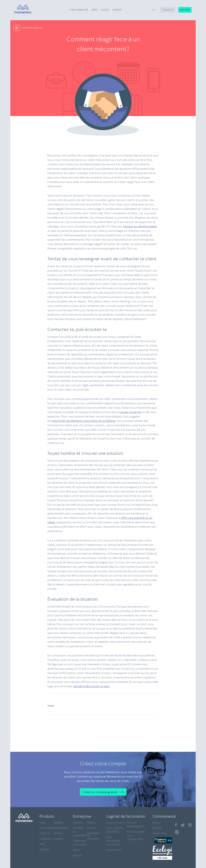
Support (117, 10)
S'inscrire (185, 10)
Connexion (168, 10)
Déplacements (60, 828)
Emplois (91, 823)
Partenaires (93, 834)
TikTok (177, 832)
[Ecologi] (162, 853)
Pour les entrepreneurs (135, 825)
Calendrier (46, 839)
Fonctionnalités (79, 10)
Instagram (190, 825)
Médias (77, 850)
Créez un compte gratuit (100, 792)
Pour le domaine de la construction (136, 836)
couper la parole (130, 412)
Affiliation (93, 839)
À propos (78, 823)
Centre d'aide (160, 834)
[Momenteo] (22, 9)
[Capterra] (162, 840)
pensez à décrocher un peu (91, 686)
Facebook (176, 825)
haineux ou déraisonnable (140, 227)
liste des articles (32, 28)
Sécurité (58, 834)
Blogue (105, 10)
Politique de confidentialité (79, 832)
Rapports (45, 850)
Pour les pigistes (115, 823)
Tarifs (94, 10)
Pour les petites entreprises (115, 830)
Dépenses (59, 823)
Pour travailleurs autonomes (113, 841)
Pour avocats (114, 850)
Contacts (45, 834)
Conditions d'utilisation (79, 843)
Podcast (78, 856)
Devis (42, 844)
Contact (92, 828)
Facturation (46, 828)
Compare (59, 839)
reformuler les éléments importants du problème (84, 421)
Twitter (183, 825)
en (154, 10)
